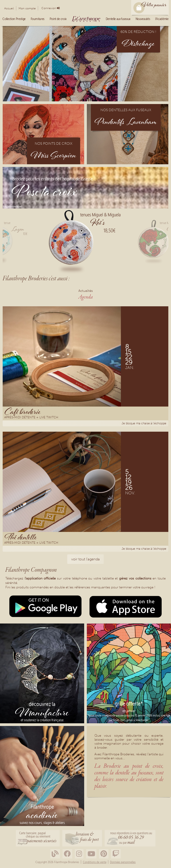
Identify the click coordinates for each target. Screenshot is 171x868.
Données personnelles (123, 862)
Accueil (9, 8)
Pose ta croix (45, 193)
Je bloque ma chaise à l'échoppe (144, 423)
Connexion (49, 8)
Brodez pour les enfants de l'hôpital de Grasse (53, 179)
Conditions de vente (95, 862)
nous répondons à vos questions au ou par (131, 839)
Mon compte (27, 8)
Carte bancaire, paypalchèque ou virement (38, 838)
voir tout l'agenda (85, 559)
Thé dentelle (21, 537)
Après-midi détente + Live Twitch (31, 418)
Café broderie (23, 411)
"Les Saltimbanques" (12, 206)
